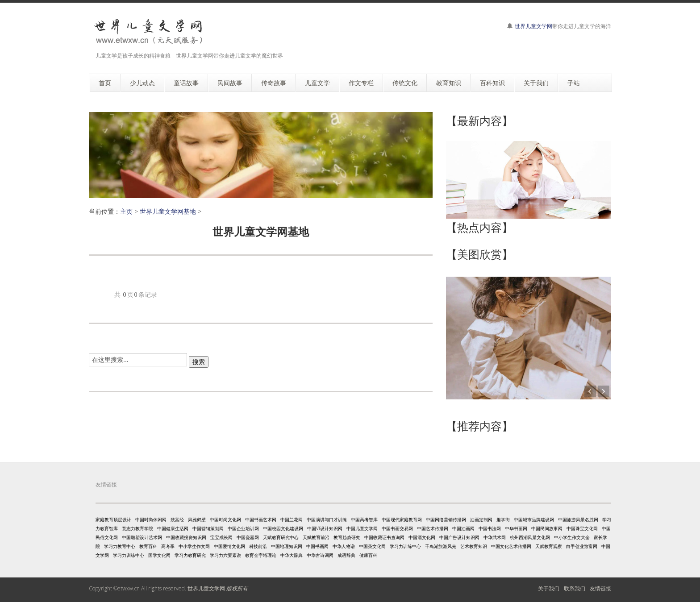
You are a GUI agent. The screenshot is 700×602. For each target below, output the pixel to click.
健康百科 (368, 555)
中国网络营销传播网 (446, 519)
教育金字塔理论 (261, 555)
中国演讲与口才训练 (327, 519)
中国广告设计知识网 (459, 537)
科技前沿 (258, 546)
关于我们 (549, 588)
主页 (126, 211)
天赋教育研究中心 (281, 537)
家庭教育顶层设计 (113, 519)
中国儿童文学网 (362, 528)
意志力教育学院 (137, 528)
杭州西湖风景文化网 (530, 537)
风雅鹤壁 (197, 519)
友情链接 (600, 588)
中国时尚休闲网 (151, 519)
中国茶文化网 (372, 546)
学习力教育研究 (190, 555)
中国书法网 (490, 528)
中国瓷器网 (248, 537)
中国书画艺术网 (261, 519)
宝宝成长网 (221, 537)
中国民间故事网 (547, 528)
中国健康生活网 (173, 528)
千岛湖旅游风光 (441, 546)
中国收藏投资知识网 (186, 537)
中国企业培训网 (243, 528)
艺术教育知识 (474, 546)
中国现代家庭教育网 (402, 519)
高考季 (168, 546)
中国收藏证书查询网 (384, 537)
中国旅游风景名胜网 (578, 519)
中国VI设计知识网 (325, 528)
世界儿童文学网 (533, 26)
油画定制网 (481, 519)
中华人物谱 (344, 546)
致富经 (177, 519)
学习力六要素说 (225, 555)
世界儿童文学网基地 (168, 211)
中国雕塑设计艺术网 (142, 537)
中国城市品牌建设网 (534, 519)
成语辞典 (346, 555)
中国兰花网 (292, 519)
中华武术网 (495, 537)
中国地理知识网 (287, 546)
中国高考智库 (364, 519)
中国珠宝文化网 (582, 528)
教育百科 (148, 546)
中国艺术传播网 (433, 528)
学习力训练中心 (405, 546)
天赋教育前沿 (316, 537)
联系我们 (575, 588)
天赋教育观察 (549, 546)
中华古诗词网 (320, 555)
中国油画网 (463, 528)
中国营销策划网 (208, 528)
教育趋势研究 (347, 537)
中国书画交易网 (397, 528)
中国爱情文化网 (229, 546)
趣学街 (503, 519)
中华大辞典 (292, 555)
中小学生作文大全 (572, 537)
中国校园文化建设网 (283, 528)
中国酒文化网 (422, 537)
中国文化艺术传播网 (511, 546)
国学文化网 (159, 555)
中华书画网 (516, 528)
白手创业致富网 (582, 546)
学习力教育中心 (120, 546)
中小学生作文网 (194, 546)
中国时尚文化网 (225, 519)
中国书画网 (317, 546)
